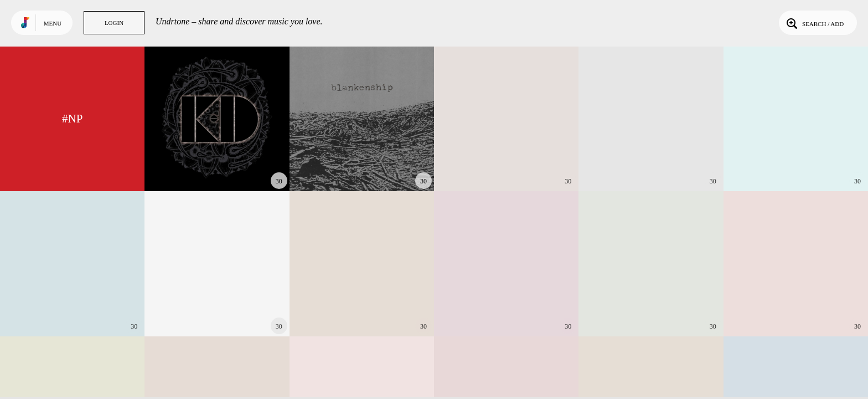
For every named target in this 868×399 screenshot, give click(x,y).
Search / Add (814, 23)
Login (114, 23)
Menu (53, 23)
